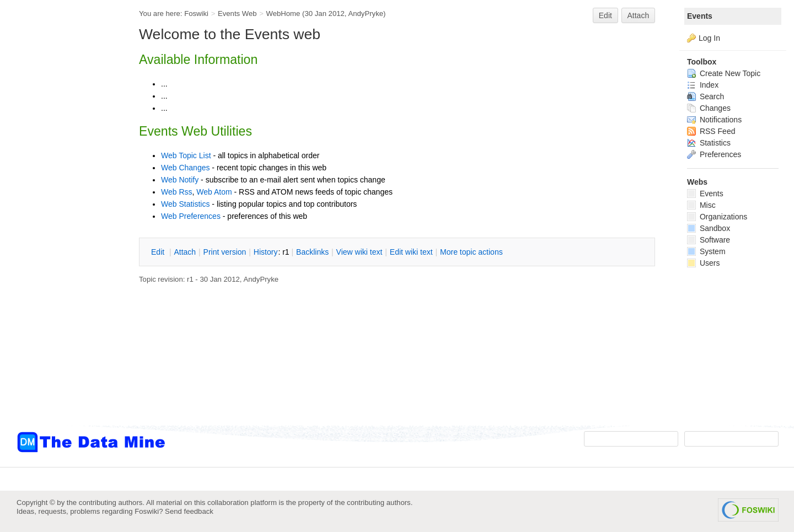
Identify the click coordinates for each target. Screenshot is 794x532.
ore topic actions (471, 252)
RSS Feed (711, 131)
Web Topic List (186, 155)
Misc (701, 205)
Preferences (714, 154)
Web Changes (185, 168)
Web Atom (214, 192)
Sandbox (709, 228)
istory (266, 252)
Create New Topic (724, 73)
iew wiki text (360, 252)
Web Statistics (185, 204)
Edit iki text (411, 252)
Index (703, 85)
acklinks (312, 252)
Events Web (237, 14)
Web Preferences (191, 216)
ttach (185, 252)
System (706, 251)
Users (703, 263)
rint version (225, 252)
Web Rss (177, 192)
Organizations (717, 217)
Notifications (714, 120)
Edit (605, 15)
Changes (709, 108)
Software (709, 240)
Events (700, 16)
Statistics (709, 143)
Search (706, 96)
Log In (709, 38)
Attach (639, 15)
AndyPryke (366, 14)
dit (159, 252)
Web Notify (180, 180)
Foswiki (196, 14)
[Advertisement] (61, 222)
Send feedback (189, 511)
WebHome (283, 14)
